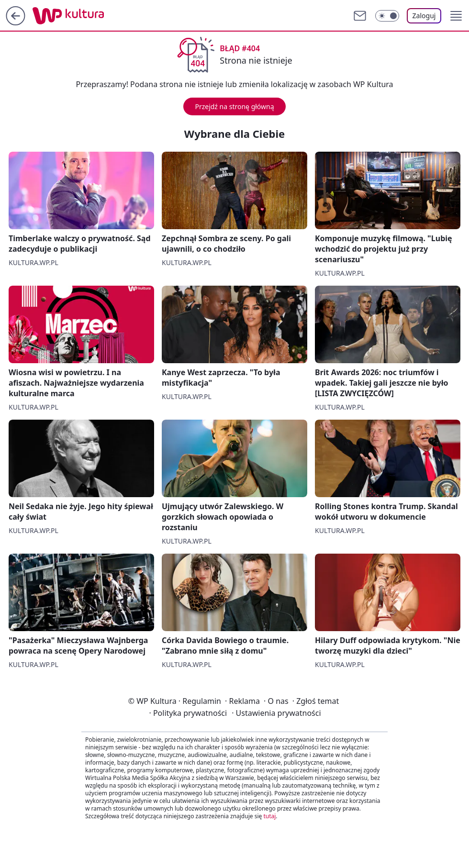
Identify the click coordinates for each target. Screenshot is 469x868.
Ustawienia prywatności (276, 713)
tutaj (269, 816)
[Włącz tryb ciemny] (387, 16)
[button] (456, 16)
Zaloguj (424, 16)
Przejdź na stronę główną (234, 106)
